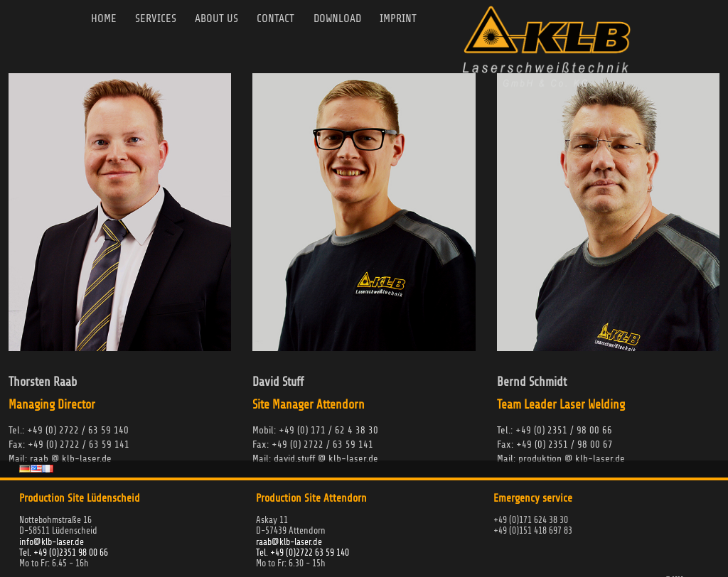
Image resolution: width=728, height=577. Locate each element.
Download (349, 19)
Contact (284, 19)
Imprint (412, 19)
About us (224, 19)
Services (160, 19)
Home (107, 19)
